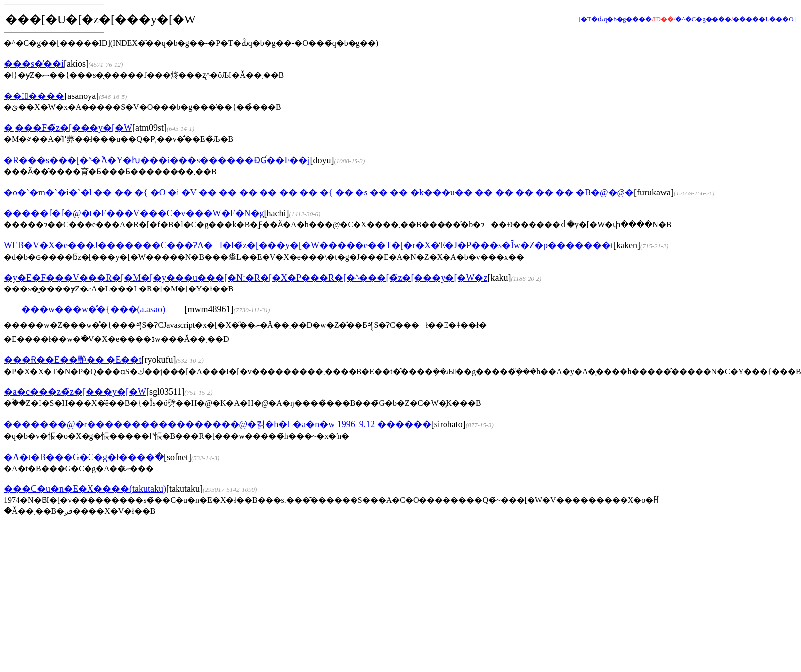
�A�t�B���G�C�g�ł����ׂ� (84, 457)
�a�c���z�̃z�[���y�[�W (75, 392)
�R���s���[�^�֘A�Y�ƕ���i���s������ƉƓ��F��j (157, 160)
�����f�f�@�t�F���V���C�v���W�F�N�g (134, 213)
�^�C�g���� (703, 19)
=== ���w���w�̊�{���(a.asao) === (94, 309)
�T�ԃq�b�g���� (616, 19)
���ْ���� (34, 96)
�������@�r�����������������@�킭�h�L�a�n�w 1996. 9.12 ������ (218, 424)
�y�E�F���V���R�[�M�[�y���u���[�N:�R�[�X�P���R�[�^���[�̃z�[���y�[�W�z (246, 278)
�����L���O (763, 19)
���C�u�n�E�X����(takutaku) (85, 489)
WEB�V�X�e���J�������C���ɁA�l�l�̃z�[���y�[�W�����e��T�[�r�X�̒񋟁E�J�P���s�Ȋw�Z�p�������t (309, 245)
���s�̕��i (34, 64)
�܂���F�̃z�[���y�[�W (68, 128)
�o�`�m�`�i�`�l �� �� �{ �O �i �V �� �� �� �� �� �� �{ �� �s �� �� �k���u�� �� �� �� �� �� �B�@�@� (319, 192)
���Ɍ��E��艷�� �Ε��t (73, 360)
